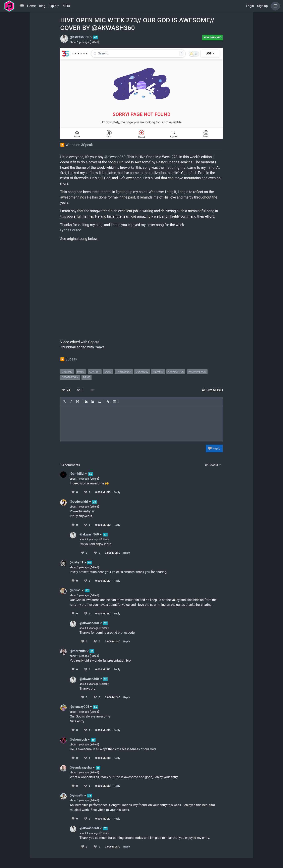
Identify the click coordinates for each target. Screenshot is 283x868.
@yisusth (78, 795)
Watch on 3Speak (79, 145)
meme (87, 377)
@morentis (79, 651)
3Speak (71, 359)
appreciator (176, 372)
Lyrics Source (71, 230)
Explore (54, 6)
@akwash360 (81, 37)
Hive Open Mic (213, 38)
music (81, 372)
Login (250, 6)
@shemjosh (80, 740)
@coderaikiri (81, 502)
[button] (275, 6)
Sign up (262, 6)
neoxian (158, 372)
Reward (212, 465)
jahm (108, 372)
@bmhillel (79, 474)
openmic (67, 372)
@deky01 (78, 562)
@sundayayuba (82, 767)
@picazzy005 (81, 707)
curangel (142, 372)
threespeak (124, 372)
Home (31, 6)
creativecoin (70, 377)
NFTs (66, 6)
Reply (214, 448)
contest (95, 372)
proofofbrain (197, 372)
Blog (42, 6)
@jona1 (77, 590)
